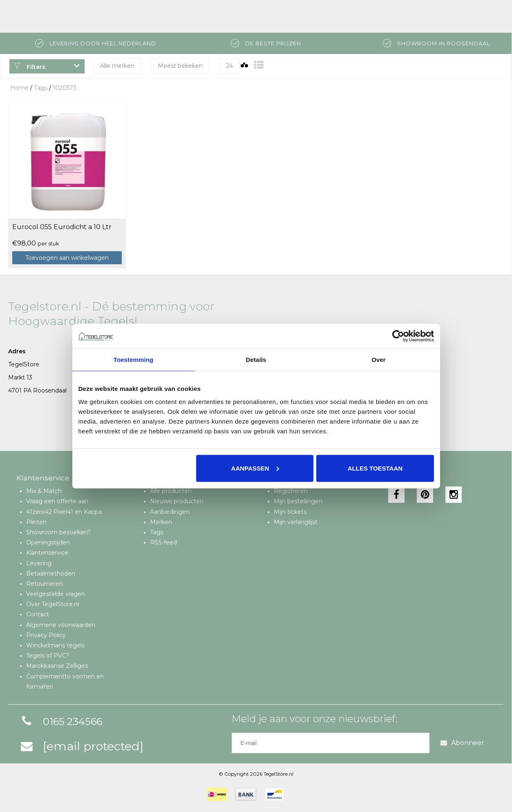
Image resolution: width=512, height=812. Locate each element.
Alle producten (171, 491)
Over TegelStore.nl (53, 604)
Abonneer (462, 743)
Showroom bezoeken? (58, 532)
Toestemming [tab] (134, 360)
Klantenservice (47, 553)
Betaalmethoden (51, 573)
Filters (29, 67)
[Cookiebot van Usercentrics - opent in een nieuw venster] (398, 336)
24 (229, 66)
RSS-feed (163, 542)
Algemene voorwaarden (61, 625)
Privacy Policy (46, 635)
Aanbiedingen (170, 512)
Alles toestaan (375, 468)
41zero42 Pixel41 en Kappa (64, 512)
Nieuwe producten (177, 501)
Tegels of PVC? (48, 656)
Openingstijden (48, 542)
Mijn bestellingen (298, 501)
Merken (161, 522)
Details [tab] (256, 360)
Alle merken (117, 66)
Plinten (36, 522)
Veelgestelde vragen (56, 594)
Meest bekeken (180, 66)
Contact (38, 614)
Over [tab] (379, 360)
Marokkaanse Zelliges (57, 666)
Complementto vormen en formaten (65, 681)
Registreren (291, 491)
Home (19, 88)
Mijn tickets (290, 512)
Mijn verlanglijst (296, 522)
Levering (39, 563)
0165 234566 (60, 722)
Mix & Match (44, 491)
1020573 (65, 88)
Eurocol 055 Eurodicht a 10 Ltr (62, 227)
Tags (41, 88)
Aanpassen (255, 468)
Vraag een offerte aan (57, 501)
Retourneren (45, 584)
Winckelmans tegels (55, 645)
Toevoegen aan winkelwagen (67, 258)
